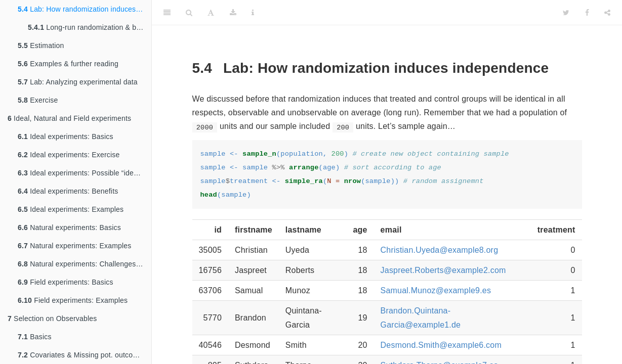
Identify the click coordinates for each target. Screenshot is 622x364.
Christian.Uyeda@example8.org (440, 250)
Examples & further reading (68, 64)
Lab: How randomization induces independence (85, 9)
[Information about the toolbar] (253, 13)
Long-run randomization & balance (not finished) (90, 27)
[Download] (233, 13)
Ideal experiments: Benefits (68, 191)
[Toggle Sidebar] (167, 13)
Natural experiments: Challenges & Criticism (85, 264)
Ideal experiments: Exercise (69, 155)
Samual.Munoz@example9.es (436, 290)
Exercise (38, 100)
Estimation (41, 45)
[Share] (607, 13)
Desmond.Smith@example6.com (441, 345)
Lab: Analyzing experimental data (78, 82)
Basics (35, 337)
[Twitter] (566, 13)
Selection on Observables (52, 318)
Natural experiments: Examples (74, 246)
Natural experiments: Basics (69, 227)
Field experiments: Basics (66, 282)
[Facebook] (587, 13)
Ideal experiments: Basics (66, 136)
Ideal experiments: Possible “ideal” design (85, 173)
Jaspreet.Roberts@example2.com (443, 270)
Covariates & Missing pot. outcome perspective (85, 355)
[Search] (189, 13)
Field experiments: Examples (73, 300)
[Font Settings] (211, 13)
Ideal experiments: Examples (71, 209)
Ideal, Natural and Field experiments (69, 118)
